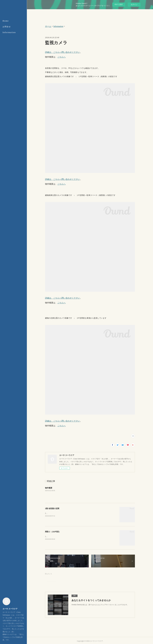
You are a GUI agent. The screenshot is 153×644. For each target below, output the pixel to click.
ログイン (134, 5)
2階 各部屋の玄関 (52, 508)
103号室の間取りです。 (53, 537)
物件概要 (49, 488)
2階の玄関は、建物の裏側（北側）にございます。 (62, 513)
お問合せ (7, 27)
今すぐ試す (119, 4)
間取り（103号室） (53, 532)
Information (9, 32)
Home (6, 21)
